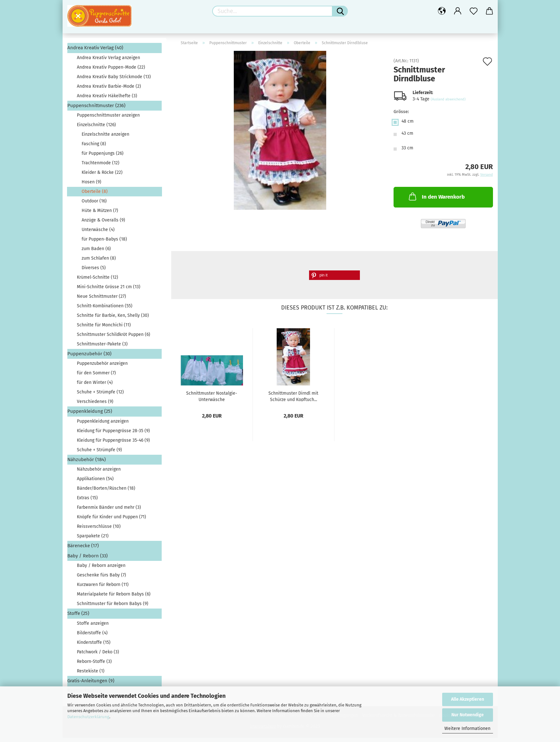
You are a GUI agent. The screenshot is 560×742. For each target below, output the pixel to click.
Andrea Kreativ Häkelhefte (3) (107, 100)
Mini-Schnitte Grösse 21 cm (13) (109, 291)
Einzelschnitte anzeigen (105, 138)
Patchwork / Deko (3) (98, 656)
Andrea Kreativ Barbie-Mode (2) (109, 90)
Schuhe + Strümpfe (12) (100, 396)
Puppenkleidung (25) (90, 415)
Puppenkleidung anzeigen (103, 425)
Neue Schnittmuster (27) (101, 300)
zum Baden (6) (96, 253)
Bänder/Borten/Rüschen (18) (106, 492)
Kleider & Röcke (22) (102, 177)
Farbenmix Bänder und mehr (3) (109, 511)
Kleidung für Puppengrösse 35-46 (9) (113, 444)
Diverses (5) (94, 272)
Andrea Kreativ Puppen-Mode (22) (111, 71)
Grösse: (401, 116)
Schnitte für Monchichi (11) (104, 329)
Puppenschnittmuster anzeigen (108, 119)
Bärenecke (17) (83, 550)
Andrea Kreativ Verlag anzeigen (108, 61)
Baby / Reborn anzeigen (101, 570)
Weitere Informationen (467, 728)
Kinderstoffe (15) (94, 646)
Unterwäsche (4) (98, 234)
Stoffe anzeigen (93, 627)
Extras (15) (87, 502)
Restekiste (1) (91, 675)
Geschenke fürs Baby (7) (101, 579)
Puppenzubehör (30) (89, 358)
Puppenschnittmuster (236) (96, 109)
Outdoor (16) (94, 205)
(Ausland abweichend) (448, 103)
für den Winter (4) (95, 387)
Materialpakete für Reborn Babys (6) (114, 598)
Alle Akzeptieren (468, 699)
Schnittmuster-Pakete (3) (102, 348)
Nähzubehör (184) (87, 464)
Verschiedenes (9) (95, 406)
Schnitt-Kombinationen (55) (105, 310)
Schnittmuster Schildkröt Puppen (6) (114, 339)
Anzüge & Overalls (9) (103, 224)
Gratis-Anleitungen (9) (91, 684)
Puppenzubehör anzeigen (102, 368)
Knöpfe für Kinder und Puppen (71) (111, 521)
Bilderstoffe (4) (92, 637)
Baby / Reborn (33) (88, 560)
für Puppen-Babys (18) (104, 243)
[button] (334, 279)
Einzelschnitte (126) (96, 129)
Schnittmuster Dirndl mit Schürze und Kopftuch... (293, 400)
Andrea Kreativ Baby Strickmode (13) (114, 81)
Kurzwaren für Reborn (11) (103, 589)
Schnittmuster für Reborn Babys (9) (113, 608)
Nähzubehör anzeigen (99, 473)
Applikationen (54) (95, 483)
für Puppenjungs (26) (103, 157)
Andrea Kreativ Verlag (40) (95, 52)
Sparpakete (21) (93, 540)
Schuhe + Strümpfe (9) (99, 454)
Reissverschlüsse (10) (99, 531)
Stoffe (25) (78, 617)
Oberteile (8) (95, 196)
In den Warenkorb (436, 201)
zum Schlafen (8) (99, 262)
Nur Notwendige (468, 715)
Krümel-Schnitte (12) (98, 281)
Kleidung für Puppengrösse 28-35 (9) (113, 435)
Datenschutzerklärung (88, 717)
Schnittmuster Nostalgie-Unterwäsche (212, 400)
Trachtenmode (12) (101, 167)
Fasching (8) (94, 148)
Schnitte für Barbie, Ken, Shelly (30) (113, 320)
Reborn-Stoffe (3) (94, 665)
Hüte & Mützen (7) (100, 215)
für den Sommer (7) (96, 377)
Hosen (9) (91, 186)
